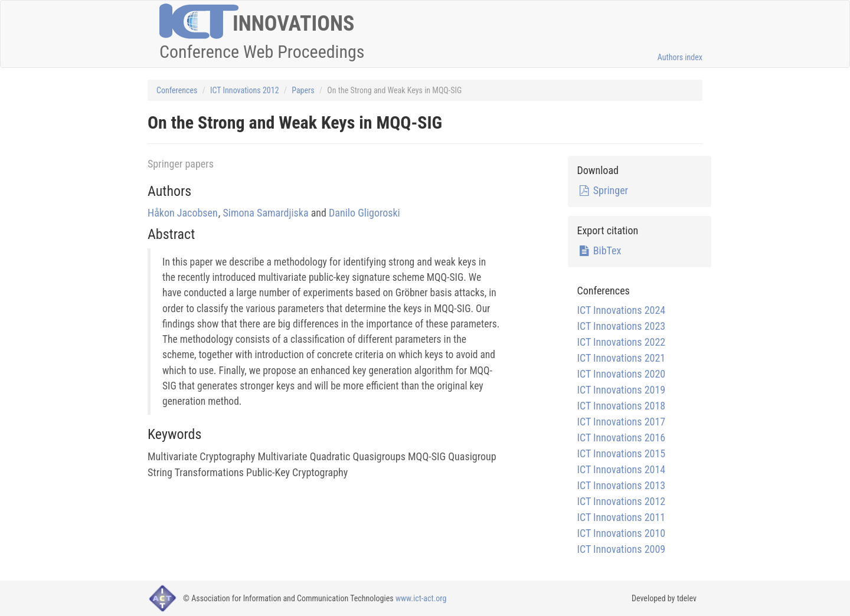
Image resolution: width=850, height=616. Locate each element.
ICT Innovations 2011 (621, 517)
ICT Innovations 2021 (621, 358)
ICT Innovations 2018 (621, 406)
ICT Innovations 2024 (621, 310)
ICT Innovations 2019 (621, 390)
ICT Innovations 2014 (621, 469)
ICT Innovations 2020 (621, 374)
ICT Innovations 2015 (621, 453)
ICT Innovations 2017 (621, 422)
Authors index (680, 57)
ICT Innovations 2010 (621, 533)
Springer (602, 190)
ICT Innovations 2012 (244, 90)
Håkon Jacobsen (183, 213)
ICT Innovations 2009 (621, 549)
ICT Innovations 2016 (621, 438)
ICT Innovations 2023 (621, 326)
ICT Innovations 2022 (621, 342)
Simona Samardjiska (266, 213)
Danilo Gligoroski (364, 213)
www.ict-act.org (421, 598)
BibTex (599, 250)
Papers (303, 90)
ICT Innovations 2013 (621, 485)
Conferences (177, 90)
